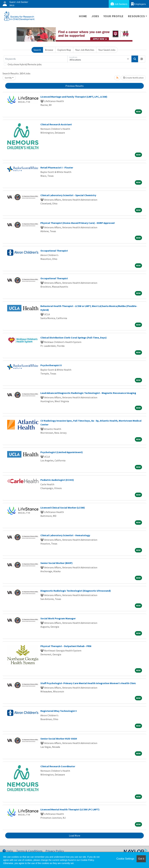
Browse (49, 50)
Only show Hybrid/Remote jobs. (25, 64)
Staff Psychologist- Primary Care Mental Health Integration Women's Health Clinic (88, 683)
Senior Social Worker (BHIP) (57, 563)
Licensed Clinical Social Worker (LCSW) (63, 508)
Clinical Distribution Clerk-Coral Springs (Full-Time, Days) (74, 338)
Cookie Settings (125, 859)
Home (83, 16)
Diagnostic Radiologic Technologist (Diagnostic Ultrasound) (76, 591)
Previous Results (74, 86)
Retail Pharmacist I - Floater (57, 167)
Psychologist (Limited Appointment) (62, 452)
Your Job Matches (85, 50)
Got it (141, 859)
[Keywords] (36, 59)
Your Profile (114, 16)
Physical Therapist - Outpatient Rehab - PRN (66, 646)
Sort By (8, 78)
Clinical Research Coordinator (58, 766)
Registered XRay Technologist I (59, 711)
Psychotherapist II (51, 365)
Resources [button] (136, 16)
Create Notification (133, 78)
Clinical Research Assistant (56, 124)
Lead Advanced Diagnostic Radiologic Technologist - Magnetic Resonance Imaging (88, 393)
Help (8, 851)
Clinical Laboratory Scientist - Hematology (65, 535)
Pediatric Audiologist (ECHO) (57, 480)
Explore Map (64, 50)
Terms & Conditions (29, 851)
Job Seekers (119, 4)
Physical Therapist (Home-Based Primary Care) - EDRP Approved (77, 223)
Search (37, 50)
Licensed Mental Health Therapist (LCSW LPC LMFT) (70, 809)
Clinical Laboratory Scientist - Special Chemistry (68, 195)
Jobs (95, 16)
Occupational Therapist (54, 251)
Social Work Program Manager (58, 618)
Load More (75, 836)
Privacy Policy (55, 851)
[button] (142, 59)
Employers (138, 4)
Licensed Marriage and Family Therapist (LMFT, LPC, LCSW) (74, 97)
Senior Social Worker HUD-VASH (59, 739)
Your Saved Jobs (107, 50)
